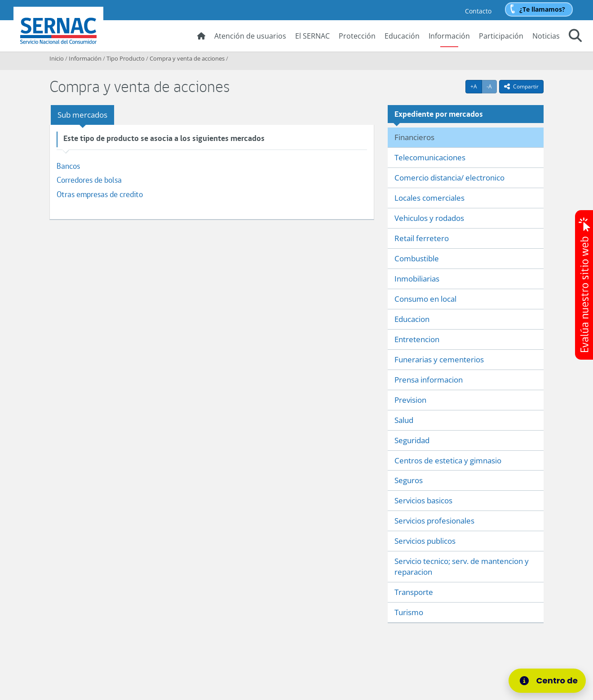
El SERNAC (312, 36)
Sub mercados (82, 115)
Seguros (409, 480)
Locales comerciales (429, 198)
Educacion (412, 319)
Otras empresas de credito (100, 194)
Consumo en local (425, 299)
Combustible (417, 258)
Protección (357, 36)
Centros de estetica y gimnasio (448, 460)
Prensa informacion (429, 380)
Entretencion (417, 339)
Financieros (414, 137)
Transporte (414, 592)
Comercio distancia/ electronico (449, 178)
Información (449, 36)
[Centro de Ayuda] (550, 681)
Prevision (410, 400)
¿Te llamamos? (542, 9)
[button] (575, 37)
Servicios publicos (425, 541)
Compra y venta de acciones (187, 58)
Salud (404, 420)
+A (476, 86)
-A (492, 86)
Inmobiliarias (417, 279)
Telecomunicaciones (430, 157)
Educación (402, 36)
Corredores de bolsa (89, 180)
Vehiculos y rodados (429, 218)
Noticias (546, 36)
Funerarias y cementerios (439, 359)
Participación (501, 36)
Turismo (409, 612)
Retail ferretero (422, 238)
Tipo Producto (126, 58)
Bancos (68, 166)
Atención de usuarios (250, 36)
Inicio (57, 58)
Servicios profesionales (434, 521)
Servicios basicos (423, 500)
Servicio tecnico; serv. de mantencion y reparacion (462, 566)
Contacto (478, 11)
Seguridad (412, 440)
